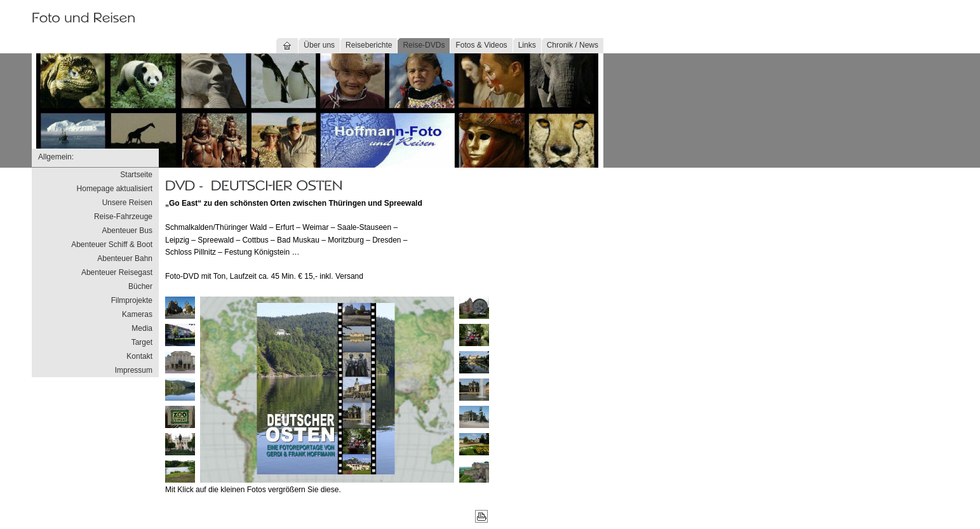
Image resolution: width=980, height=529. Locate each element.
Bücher (140, 286)
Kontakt (139, 356)
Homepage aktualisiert (115, 189)
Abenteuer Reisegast (117, 272)
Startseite (136, 175)
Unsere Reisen (127, 203)
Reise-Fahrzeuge (123, 217)
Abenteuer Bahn (125, 258)
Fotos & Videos (481, 45)
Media (142, 328)
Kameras (137, 314)
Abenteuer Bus (127, 231)
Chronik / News (573, 45)
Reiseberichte (369, 45)
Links (527, 45)
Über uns (319, 45)
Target (142, 342)
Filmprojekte (132, 300)
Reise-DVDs (424, 45)
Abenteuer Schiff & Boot (112, 244)
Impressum (134, 370)
